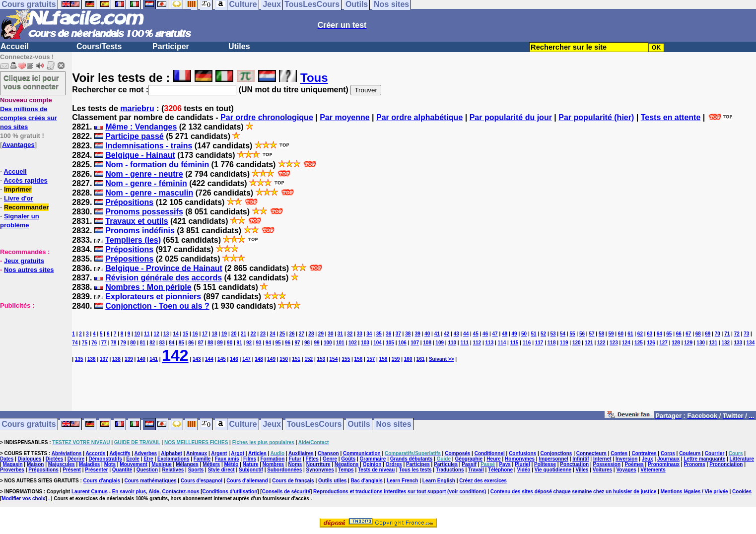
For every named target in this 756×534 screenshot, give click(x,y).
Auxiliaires (301, 453)
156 (359, 359)
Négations (346, 464)
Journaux (668, 459)
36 (388, 334)
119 (564, 343)
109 (440, 343)
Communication (362, 453)
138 (116, 359)
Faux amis (227, 459)
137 (104, 359)
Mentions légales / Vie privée (694, 492)
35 (379, 334)
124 (626, 343)
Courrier (715, 453)
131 (713, 343)
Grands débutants (412, 459)
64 (659, 334)
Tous (314, 78)
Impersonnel (553, 459)
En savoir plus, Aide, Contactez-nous (156, 492)
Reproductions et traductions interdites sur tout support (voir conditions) (400, 492)
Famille (202, 459)
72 (737, 334)
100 (328, 343)
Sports (196, 470)
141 (154, 359)
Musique (162, 464)
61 (630, 334)
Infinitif (581, 459)
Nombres (273, 464)
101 (340, 343)
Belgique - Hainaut (140, 155)
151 (296, 359)
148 (259, 359)
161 (421, 359)
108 (427, 343)
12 (157, 334)
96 (288, 343)
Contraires (644, 453)
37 (398, 334)
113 (490, 343)
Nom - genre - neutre (144, 174)
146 (234, 359)
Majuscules (62, 464)
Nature (251, 464)
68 (698, 334)
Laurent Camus (90, 492)
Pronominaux (664, 464)
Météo (232, 464)
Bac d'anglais (367, 481)
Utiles (239, 46)
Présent (72, 470)
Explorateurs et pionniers (153, 297)
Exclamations (173, 459)
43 (456, 334)
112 (477, 343)
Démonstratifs (105, 459)
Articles (257, 453)
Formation (272, 459)
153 (321, 359)
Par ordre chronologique (267, 117)
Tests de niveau (376, 470)
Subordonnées (284, 470)
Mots (110, 464)
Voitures (602, 470)
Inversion (626, 459)
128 (676, 343)
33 (360, 334)
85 (181, 343)
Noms (295, 464)
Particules (446, 464)
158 (383, 359)
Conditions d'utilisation (230, 492)
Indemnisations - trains (149, 146)
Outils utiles (332, 481)
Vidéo (523, 470)
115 (515, 343)
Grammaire (373, 459)
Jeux (272, 424)
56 (582, 334)
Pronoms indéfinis (140, 231)
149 (271, 359)
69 (708, 334)
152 (309, 359)
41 (437, 334)
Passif (469, 464)
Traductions (450, 470)
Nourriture (318, 464)
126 (651, 343)
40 (427, 334)
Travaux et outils (137, 221)
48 (505, 334)
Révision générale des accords (164, 278)
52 (543, 334)
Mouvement (134, 464)
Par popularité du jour (511, 117)
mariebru (137, 108)
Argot (238, 453)
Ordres (394, 464)
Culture (243, 424)
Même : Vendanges (141, 127)
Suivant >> (442, 359)
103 (365, 343)
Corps (668, 453)
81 (143, 343)
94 (268, 343)
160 (408, 359)
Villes (582, 470)
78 (113, 343)
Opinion (372, 464)
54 (563, 334)
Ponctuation (574, 464)
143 (197, 359)
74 (75, 343)
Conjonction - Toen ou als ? (157, 306)
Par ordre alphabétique (419, 117)
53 (553, 334)
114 (502, 343)
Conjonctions (556, 453)
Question (147, 470)
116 (527, 343)
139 (129, 359)
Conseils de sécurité (286, 492)
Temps (346, 470)
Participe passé (134, 136)
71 (727, 334)
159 (396, 359)
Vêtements (653, 470)
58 (601, 334)
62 (640, 334)
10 (137, 334)
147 (246, 359)
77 (104, 343)
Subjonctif (251, 470)
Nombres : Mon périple (148, 287)
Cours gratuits (29, 424)
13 (166, 334)
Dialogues (30, 459)
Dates (7, 459)
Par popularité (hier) (596, 117)
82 (152, 343)
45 (476, 334)
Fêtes (312, 459)
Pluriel (522, 464)
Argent (219, 453)
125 (639, 343)
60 (621, 334)
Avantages (18, 145)
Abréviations (67, 453)
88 (210, 343)
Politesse (545, 464)
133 (738, 343)
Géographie (469, 459)
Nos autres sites (29, 270)
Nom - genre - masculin (149, 193)
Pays (505, 464)
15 (185, 334)
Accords (95, 453)
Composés (457, 453)
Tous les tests (415, 470)
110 (452, 343)
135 (79, 359)
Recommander (26, 207)
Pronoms (694, 464)
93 (259, 343)
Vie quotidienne (553, 470)
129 (688, 343)
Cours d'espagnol (202, 481)
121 (589, 343)
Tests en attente (671, 117)
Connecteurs (591, 453)
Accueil (15, 46)
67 (688, 334)
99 (316, 343)
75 (85, 343)
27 (302, 334)
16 (195, 334)
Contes (619, 453)
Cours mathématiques (151, 481)
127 (663, 343)
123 (614, 343)
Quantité (122, 470)
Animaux (197, 453)
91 (240, 343)
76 (94, 343)
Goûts (348, 459)
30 (330, 334)
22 (253, 334)
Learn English (439, 481)
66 (679, 334)
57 (591, 334)
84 (172, 343)
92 (249, 343)
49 (515, 334)
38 (408, 334)
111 (464, 343)
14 (176, 334)
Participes (418, 464)
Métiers (211, 464)
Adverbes (146, 453)
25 (282, 334)
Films (250, 459)
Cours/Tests (99, 46)
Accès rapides (25, 180)
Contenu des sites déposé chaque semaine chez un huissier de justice (574, 492)
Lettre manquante (704, 459)
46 (485, 334)
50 (524, 334)
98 (307, 343)
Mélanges (187, 464)
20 (234, 334)
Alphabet (172, 453)
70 (718, 334)
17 (205, 334)
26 (292, 334)
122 (601, 343)
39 (418, 334)
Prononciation (726, 464)
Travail (476, 470)
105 (390, 343)
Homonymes (520, 459)
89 (220, 343)
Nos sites (394, 424)
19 (224, 334)
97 (297, 343)
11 (147, 334)
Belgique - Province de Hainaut (164, 268)
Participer (171, 46)
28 (311, 334)
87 (201, 343)
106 (402, 343)
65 (669, 334)
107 (415, 343)
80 (133, 343)
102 (353, 343)
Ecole (133, 459)
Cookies (742, 492)
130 (701, 343)
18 (215, 334)
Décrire (76, 459)
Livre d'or (19, 198)
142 (175, 355)
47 (495, 334)
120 (577, 343)
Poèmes (634, 464)
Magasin (13, 464)
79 (123, 343)
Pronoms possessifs (144, 212)
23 (263, 334)
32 (350, 334)
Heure (493, 459)
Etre (148, 459)
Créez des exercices (483, 481)
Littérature (742, 459)
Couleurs (690, 453)
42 (447, 334)
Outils (359, 424)
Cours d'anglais (102, 481)
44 (466, 334)
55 (572, 334)
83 (162, 343)
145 (222, 359)
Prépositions (129, 202)
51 (534, 334)
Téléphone (500, 470)
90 (230, 343)
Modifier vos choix (23, 499)
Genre (330, 459)
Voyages (626, 470)
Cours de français (293, 481)
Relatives (173, 470)
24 (272, 334)
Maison (35, 464)
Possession (607, 464)
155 (346, 359)
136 (92, 359)
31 (340, 334)
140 (141, 359)
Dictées (55, 459)
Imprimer (18, 189)
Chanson (328, 453)
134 (751, 343)
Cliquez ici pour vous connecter (31, 82)
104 (378, 343)
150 (284, 359)
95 (278, 343)
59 (611, 334)
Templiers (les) (133, 240)
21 (243, 334)
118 (552, 343)
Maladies (89, 464)
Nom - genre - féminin (146, 183)
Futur (295, 459)
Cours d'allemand (247, 481)
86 (191, 343)
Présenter (96, 470)
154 (334, 359)
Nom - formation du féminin (157, 165)
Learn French (402, 481)
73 (746, 334)
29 (321, 334)
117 (539, 343)
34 (369, 334)
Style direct (221, 470)
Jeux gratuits (24, 261)
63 (650, 334)
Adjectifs (120, 453)
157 (371, 359)
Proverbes (12, 470)
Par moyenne (344, 117)
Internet (602, 459)
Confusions (522, 453)
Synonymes (320, 470)
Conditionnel (490, 453)
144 (209, 359)
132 (725, 343)
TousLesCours (314, 424)
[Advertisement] (30, 359)
